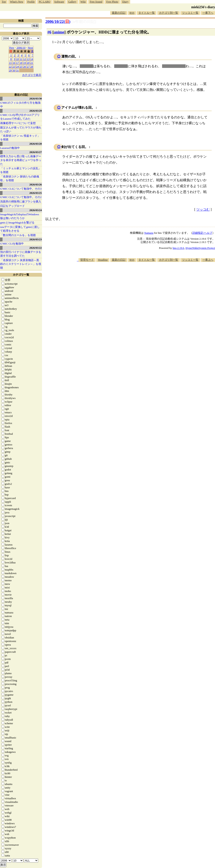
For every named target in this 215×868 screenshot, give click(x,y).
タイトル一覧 (147, 13)
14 (32, 59)
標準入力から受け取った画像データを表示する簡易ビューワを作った (21, 160)
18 (21, 63)
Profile (31, 2)
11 (21, 59)
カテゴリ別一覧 (168, 13)
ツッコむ (203, 209)
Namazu (149, 233)
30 (14, 70)
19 (25, 63)
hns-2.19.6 (178, 248)
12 (25, 59)
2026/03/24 (36, 210)
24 (18, 67)
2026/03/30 (36, 98)
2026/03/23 (36, 239)
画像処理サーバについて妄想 (18, 123)
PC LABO (45, 2)
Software (59, 2)
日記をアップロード (12, 206)
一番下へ (208, 13)
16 (14, 63)
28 (32, 67)
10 (18, 59)
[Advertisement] (139, 275)
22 (10, 67)
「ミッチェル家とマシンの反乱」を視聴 (21, 170)
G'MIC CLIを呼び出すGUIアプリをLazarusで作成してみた (20, 117)
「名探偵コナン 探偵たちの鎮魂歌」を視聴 (20, 178)
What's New (16, 2)
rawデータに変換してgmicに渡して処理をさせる (20, 229)
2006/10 (21, 48)
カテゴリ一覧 (21, 275)
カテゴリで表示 (32, 75)
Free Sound (96, 2)
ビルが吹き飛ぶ (174, 66)
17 (18, 63)
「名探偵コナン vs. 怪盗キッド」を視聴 (20, 138)
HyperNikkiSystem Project (200, 248)
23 (14, 67)
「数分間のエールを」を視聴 (18, 235)
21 (32, 63)
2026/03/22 (36, 248)
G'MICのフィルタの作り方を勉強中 (20, 105)
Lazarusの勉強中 (10, 148)
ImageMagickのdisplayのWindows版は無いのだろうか (20, 216)
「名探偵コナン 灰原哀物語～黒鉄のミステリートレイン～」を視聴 (21, 264)
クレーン (87, 66)
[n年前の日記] (84, 22)
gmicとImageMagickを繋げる (17, 223)
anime (59, 32)
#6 (49, 32)
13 (28, 59)
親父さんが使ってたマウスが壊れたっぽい (21, 129)
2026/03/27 (36, 152)
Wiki (83, 2)
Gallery (72, 2)
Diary (125, 2)
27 (28, 67)
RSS (132, 13)
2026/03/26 (36, 184)
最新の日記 (119, 13)
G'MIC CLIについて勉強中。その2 (21, 197)
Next (30, 48)
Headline (103, 260)
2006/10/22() (58, 22)
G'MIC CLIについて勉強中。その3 (21, 189)
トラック (121, 66)
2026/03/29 (36, 111)
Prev (12, 48)
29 (10, 70)
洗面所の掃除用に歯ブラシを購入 (21, 201)
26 (25, 67)
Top (4, 2)
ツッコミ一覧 (190, 13)
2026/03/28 (36, 144)
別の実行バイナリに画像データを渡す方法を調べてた (21, 254)
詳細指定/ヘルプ (202, 233)
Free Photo (112, 2)
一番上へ (208, 260)
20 (28, 63)
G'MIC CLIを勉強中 (12, 244)
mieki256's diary (203, 7)
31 (18, 70)
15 (10, 63)
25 (21, 67)
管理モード (87, 260)
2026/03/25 (36, 193)
